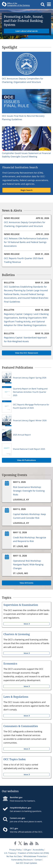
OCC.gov (14, 828)
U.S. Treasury (10, 853)
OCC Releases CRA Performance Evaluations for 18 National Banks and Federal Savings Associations (26, 242)
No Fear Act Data (14, 856)
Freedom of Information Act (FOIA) (34, 853)
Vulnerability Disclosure (22, 860)
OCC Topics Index (15, 759)
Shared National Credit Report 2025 (29, 449)
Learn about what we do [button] (27, 31)
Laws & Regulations (16, 697)
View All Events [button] (18, 583)
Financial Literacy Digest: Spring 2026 (30, 378)
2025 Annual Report (22, 435)
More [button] (16, 624)
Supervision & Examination (21, 605)
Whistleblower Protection (35, 856)
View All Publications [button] (19, 460)
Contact (38, 860)
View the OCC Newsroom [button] (20, 353)
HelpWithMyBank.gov (21, 808)
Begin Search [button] (27, 190)
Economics (10, 664)
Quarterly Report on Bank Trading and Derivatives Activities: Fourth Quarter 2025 (30, 392)
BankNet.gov (16, 797)
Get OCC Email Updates (26, 863)
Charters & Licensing (17, 634)
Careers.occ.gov (17, 818)
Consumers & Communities (21, 726)
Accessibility (38, 850)
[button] (43, 5)
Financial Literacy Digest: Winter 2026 (30, 421)
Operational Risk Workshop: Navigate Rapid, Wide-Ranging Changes (28, 565)
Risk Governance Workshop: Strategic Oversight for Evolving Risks (29, 491)
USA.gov (27, 850)
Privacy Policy (15, 850)
